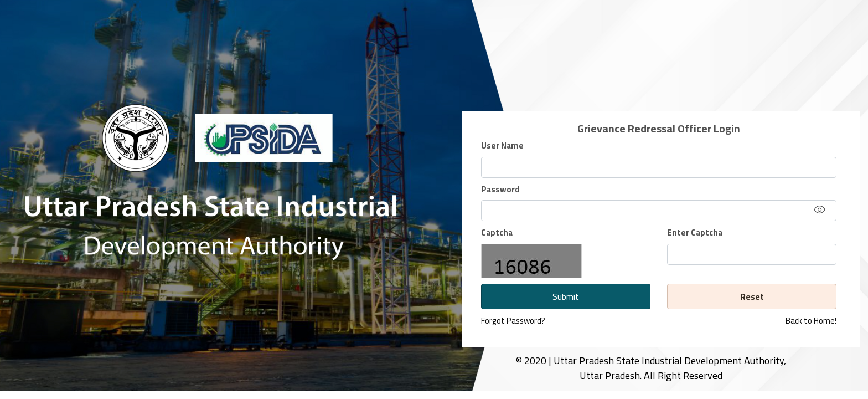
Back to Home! (811, 321)
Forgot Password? (513, 321)
